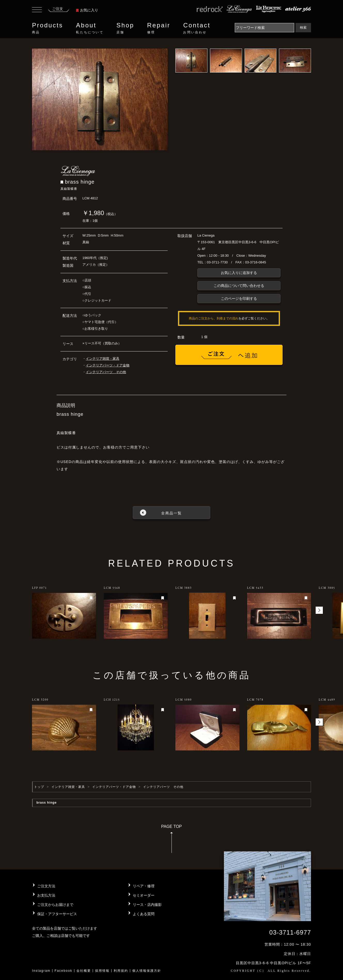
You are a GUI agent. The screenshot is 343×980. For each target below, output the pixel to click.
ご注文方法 (46, 886)
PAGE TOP (171, 840)
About (90, 28)
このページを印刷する (239, 299)
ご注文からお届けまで (55, 905)
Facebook (63, 971)
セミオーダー (144, 895)
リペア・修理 (144, 886)
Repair (159, 28)
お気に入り (87, 10)
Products (48, 28)
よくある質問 (144, 914)
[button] (319, 610)
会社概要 (84, 971)
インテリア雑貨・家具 (103, 359)
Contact (197, 28)
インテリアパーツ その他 (106, 372)
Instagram (41, 971)
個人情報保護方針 (147, 971)
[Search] (264, 28)
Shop (125, 28)
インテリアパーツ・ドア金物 (108, 365)
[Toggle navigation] (37, 10)
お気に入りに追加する (239, 273)
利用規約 (121, 971)
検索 (303, 28)
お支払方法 (46, 895)
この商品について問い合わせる (239, 286)
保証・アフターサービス (57, 914)
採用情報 (102, 971)
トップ (39, 787)
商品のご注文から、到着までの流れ (214, 318)
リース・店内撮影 (147, 905)
